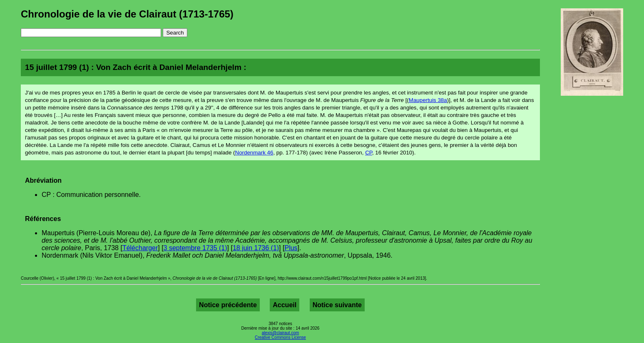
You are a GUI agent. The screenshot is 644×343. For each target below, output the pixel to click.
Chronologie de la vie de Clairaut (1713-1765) (127, 14)
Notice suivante (337, 305)
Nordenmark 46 (254, 153)
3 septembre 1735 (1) (195, 248)
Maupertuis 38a (428, 100)
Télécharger (140, 248)
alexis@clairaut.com (281, 333)
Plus (291, 248)
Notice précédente (228, 305)
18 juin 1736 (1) (256, 248)
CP (369, 153)
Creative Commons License (280, 337)
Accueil (285, 305)
